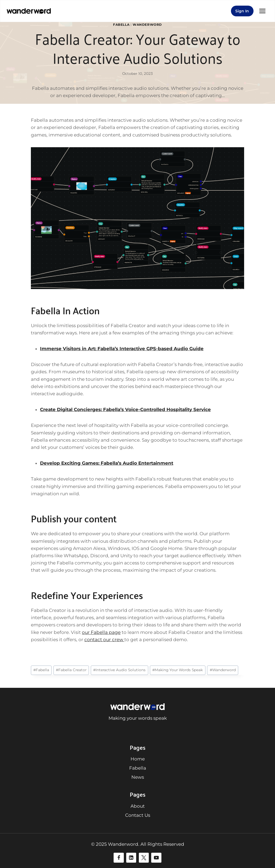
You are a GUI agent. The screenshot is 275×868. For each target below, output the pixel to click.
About (138, 806)
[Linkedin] (131, 858)
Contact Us (138, 815)
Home (138, 759)
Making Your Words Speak (178, 670)
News (138, 777)
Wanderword (147, 25)
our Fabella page (101, 632)
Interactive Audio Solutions (119, 670)
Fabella (121, 25)
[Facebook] (119, 858)
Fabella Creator (71, 670)
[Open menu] (262, 11)
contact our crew (104, 640)
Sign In (242, 11)
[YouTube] (156, 858)
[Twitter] (144, 858)
